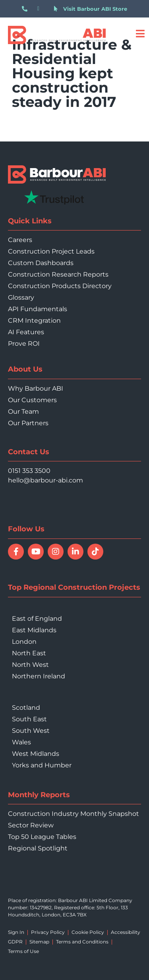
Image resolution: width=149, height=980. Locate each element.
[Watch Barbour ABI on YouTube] (36, 552)
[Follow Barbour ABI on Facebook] (16, 552)
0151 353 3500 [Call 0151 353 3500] (29, 471)
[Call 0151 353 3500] (26, 9)
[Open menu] (140, 34)
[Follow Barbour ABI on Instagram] (56, 552)
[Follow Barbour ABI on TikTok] (95, 552)
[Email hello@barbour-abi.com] (42, 9)
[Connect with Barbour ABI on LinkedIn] (75, 552)
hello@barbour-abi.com (45, 480)
